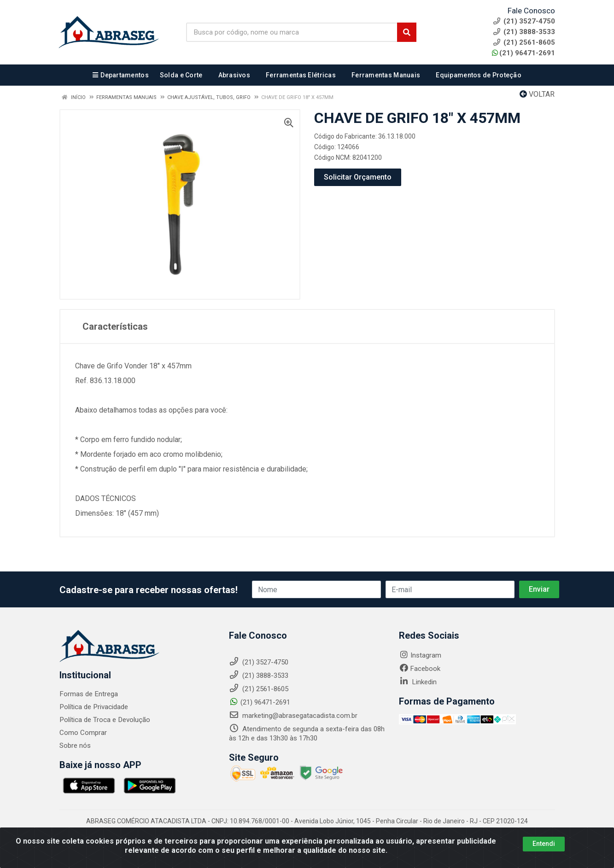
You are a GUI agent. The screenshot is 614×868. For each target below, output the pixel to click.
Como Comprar (83, 733)
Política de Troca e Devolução (104, 720)
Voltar (537, 94)
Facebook (420, 669)
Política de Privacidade (93, 707)
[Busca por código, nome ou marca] (292, 32)
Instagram (420, 655)
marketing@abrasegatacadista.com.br (293, 716)
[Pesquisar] (407, 32)
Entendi (544, 844)
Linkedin (418, 682)
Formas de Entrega (88, 694)
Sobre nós (75, 746)
